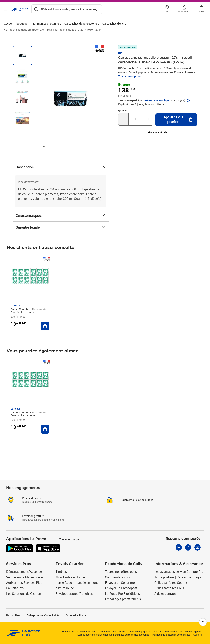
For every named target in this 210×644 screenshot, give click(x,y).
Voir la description (129, 76)
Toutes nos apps (69, 539)
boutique (22, 24)
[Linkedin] (179, 547)
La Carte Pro (15, 588)
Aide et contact (165, 594)
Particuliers (13, 615)
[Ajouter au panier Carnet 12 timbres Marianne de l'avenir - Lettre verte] (45, 326)
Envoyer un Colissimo (120, 583)
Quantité (123, 110)
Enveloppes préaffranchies (74, 594)
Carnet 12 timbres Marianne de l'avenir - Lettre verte (29, 311)
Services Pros (19, 564)
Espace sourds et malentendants (95, 635)
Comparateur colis (118, 577)
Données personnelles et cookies (132, 635)
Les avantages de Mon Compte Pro (179, 572)
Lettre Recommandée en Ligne (77, 583)
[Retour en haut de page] (203, 622)
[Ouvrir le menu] (5, 9)
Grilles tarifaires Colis (169, 588)
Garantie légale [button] (158, 132)
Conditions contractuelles (112, 631)
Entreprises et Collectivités (43, 615)
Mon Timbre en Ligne (70, 577)
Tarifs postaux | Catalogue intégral (178, 577)
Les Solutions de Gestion (24, 594)
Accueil (9, 24)
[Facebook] (188, 547)
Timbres (61, 572)
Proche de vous (31, 498)
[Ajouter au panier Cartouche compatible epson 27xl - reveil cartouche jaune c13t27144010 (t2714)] (176, 120)
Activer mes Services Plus (24, 583)
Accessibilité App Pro (191, 631)
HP (120, 53)
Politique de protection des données (171, 635)
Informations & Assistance (179, 564)
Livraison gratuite (33, 516)
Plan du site (68, 631)
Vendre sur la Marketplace (24, 577)
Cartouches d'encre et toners (82, 24)
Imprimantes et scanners (46, 24)
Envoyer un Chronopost (121, 588)
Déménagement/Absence (24, 572)
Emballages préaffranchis (123, 599)
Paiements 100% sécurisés (137, 500)
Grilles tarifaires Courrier (171, 583)
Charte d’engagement (140, 631)
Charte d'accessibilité (166, 631)
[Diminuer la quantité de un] (123, 119)
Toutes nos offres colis (121, 572)
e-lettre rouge (65, 588)
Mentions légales (86, 631)
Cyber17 (198, 635)
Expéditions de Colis (123, 564)
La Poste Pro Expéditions (122, 594)
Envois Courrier (70, 564)
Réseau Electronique (157, 100)
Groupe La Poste (76, 615)
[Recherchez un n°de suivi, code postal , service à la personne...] (67, 9)
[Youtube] (197, 547)
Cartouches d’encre (114, 24)
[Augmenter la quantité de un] (148, 119)
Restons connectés (183, 539)
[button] (167, 9)
